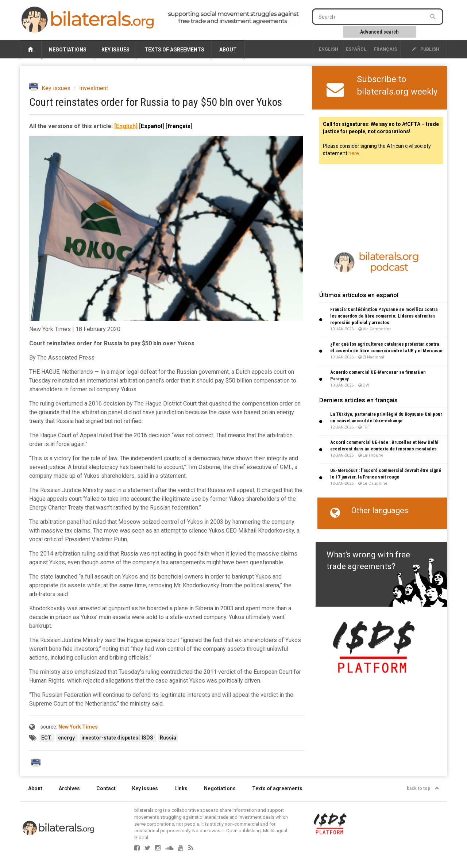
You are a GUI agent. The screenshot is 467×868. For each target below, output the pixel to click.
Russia (168, 738)
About (228, 50)
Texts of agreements (174, 50)
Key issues (115, 50)
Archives (69, 788)
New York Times (78, 727)
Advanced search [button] (379, 32)
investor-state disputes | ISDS (118, 738)
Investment (94, 88)
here (354, 153)
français (385, 49)
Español (356, 49)
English (329, 49)
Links (181, 788)
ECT (47, 738)
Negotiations (68, 50)
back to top (423, 788)
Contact (106, 788)
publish (426, 49)
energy (67, 738)
